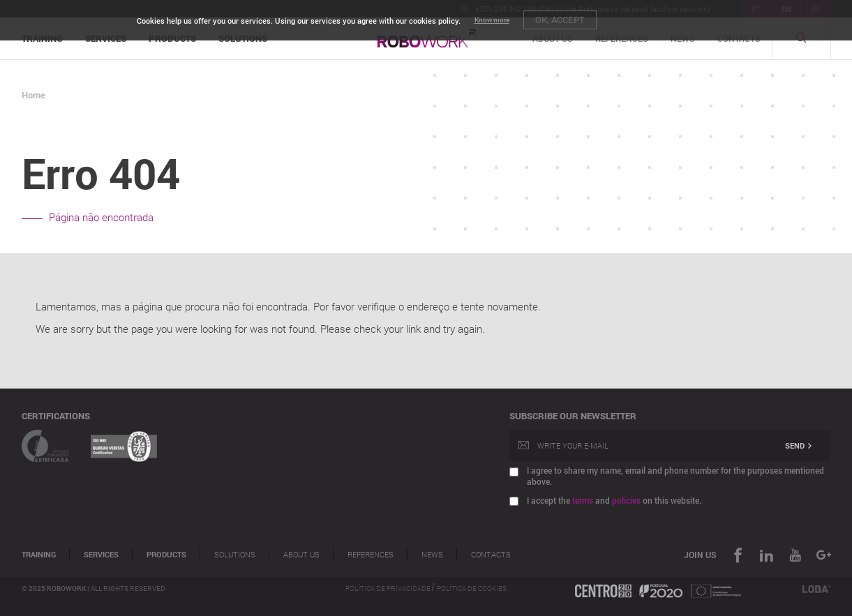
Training (39, 555)
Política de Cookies (472, 588)
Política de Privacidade (389, 588)
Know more (492, 20)
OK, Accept (560, 20)
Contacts (491, 555)
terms (583, 500)
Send (799, 445)
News (432, 555)
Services (101, 555)
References (371, 555)
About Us (301, 555)
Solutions (235, 555)
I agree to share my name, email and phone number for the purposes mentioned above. (675, 476)
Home (33, 95)
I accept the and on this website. (614, 500)
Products (166, 555)
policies (626, 500)
